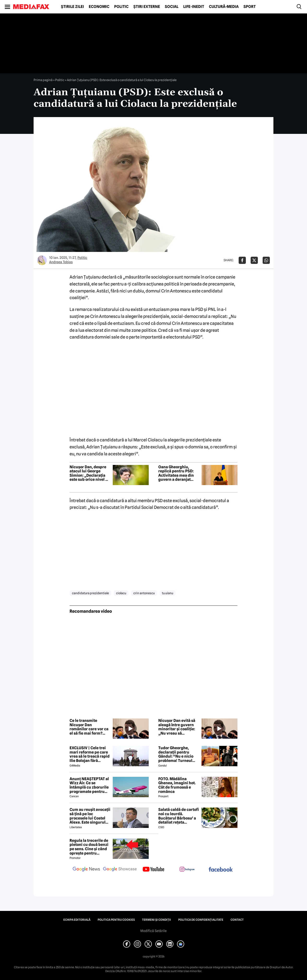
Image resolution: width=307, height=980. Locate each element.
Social (172, 7)
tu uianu (168, 593)
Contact (237, 920)
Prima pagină (43, 80)
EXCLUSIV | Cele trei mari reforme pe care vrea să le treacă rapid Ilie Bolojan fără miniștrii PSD (90, 754)
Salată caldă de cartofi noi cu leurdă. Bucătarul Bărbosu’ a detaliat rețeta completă (179, 816)
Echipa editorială (77, 920)
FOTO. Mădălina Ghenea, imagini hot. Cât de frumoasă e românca (177, 785)
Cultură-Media (224, 7)
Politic (121, 7)
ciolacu (121, 593)
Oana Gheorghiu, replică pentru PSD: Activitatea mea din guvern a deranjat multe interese (176, 473)
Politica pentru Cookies (116, 920)
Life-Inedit (194, 7)
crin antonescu (144, 593)
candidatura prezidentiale (90, 593)
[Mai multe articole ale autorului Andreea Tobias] (42, 260)
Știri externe (147, 7)
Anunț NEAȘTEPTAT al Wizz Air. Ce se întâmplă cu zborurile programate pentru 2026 (89, 785)
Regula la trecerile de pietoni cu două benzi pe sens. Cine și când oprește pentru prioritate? (89, 847)
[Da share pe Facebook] (242, 260)
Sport (250, 7)
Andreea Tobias (61, 262)
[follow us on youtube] (153, 870)
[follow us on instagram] (187, 870)
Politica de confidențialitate (201, 920)
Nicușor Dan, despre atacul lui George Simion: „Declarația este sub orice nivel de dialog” (90, 473)
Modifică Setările (153, 931)
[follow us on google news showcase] (120, 870)
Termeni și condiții (156, 920)
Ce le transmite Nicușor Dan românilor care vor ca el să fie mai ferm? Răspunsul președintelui (89, 727)
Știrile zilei (72, 7)
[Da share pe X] (254, 260)
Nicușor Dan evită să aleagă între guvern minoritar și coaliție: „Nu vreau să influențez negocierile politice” (178, 727)
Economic (99, 7)
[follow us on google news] (86, 870)
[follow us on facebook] (221, 870)
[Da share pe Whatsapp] (266, 260)
